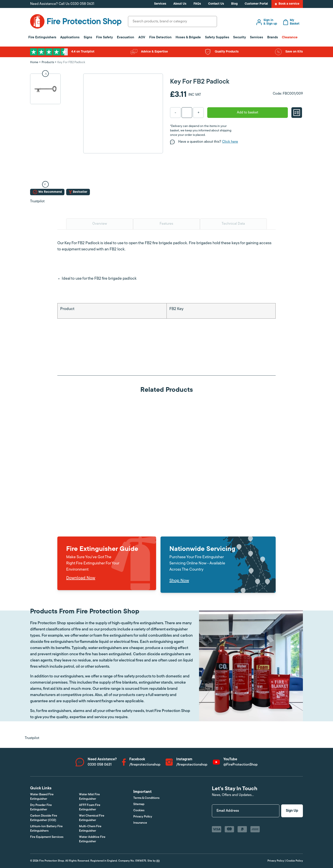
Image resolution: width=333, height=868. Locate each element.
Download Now (81, 578)
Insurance (140, 823)
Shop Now (179, 581)
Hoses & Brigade (188, 38)
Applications (70, 38)
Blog (234, 4)
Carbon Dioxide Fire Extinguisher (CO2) (44, 818)
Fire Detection (160, 38)
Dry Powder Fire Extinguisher (41, 807)
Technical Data (233, 224)
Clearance (290, 38)
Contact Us (216, 4)
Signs (88, 38)
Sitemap (139, 804)
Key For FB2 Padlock (71, 62)
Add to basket (248, 113)
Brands (273, 38)
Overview (100, 224)
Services (160, 4)
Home (34, 62)
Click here (230, 142)
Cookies (139, 810)
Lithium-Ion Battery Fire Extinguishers (46, 829)
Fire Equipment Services (47, 837)
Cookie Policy (295, 861)
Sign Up (292, 811)
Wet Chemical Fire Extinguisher (92, 818)
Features (166, 224)
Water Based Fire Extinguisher (42, 797)
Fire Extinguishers (42, 38)
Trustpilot (37, 201)
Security (240, 38)
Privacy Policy (143, 817)
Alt (158, 861)
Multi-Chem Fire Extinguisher (90, 829)
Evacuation (126, 38)
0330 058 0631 (82, 4)
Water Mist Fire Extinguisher (89, 797)
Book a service (287, 4)
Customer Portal (256, 4)
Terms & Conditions (146, 798)
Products (48, 62)
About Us (180, 4)
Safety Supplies (217, 38)
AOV (142, 38)
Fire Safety (105, 38)
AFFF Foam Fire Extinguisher (90, 807)
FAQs (197, 4)
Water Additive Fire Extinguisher (92, 839)
